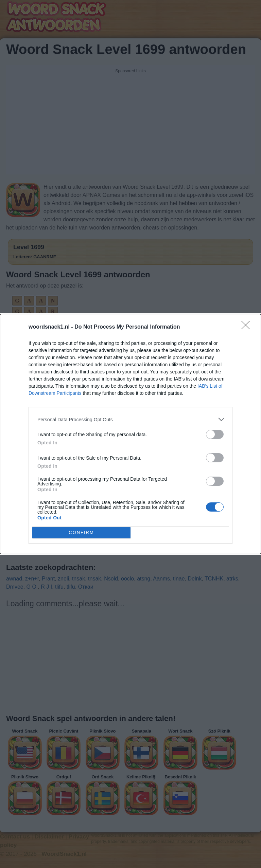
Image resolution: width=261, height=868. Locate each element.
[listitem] (130, 419)
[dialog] (130, 434)
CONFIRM (81, 533)
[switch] (215, 434)
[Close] (248, 327)
